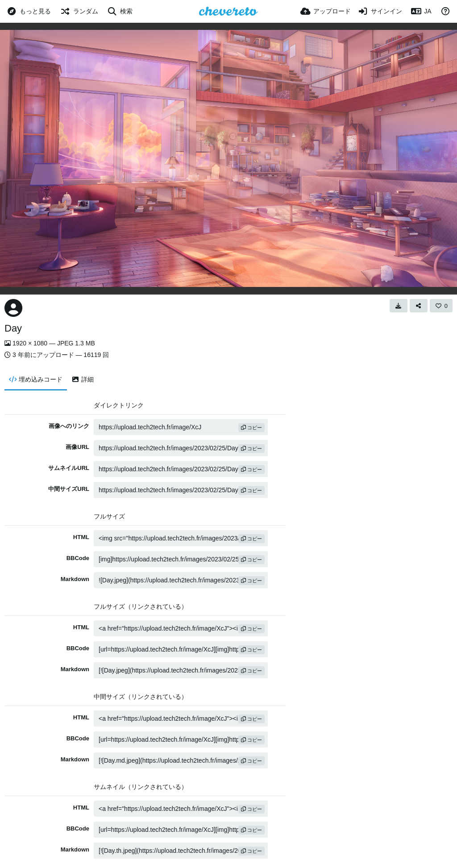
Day (13, 328)
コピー (251, 428)
